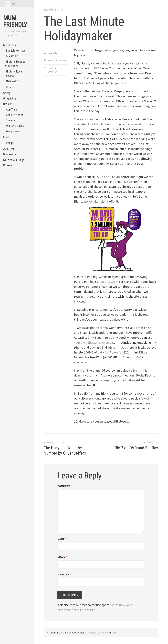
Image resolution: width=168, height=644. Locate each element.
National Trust (14, 81)
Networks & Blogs (14, 160)
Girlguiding (10, 98)
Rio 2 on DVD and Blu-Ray (136, 448)
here (141, 73)
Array (112, 633)
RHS (9, 87)
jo (62, 10)
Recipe (10, 143)
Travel (62, 61)
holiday (52, 61)
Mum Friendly (15, 21)
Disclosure (10, 154)
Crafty (7, 93)
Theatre (11, 120)
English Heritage (16, 51)
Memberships (11, 45)
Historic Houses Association (15, 64)
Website (63, 574)
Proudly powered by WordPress (66, 633)
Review (7, 104)
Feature (52, 53)
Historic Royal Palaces (13, 74)
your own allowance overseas (94, 342)
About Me (9, 149)
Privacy (8, 165)
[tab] (8, 4)
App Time (12, 109)
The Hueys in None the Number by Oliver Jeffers (65, 450)
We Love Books (15, 126)
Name (62, 539)
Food (6, 137)
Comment (65, 486)
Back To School (15, 115)
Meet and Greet (108, 282)
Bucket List (13, 56)
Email (62, 557)
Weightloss (13, 131)
